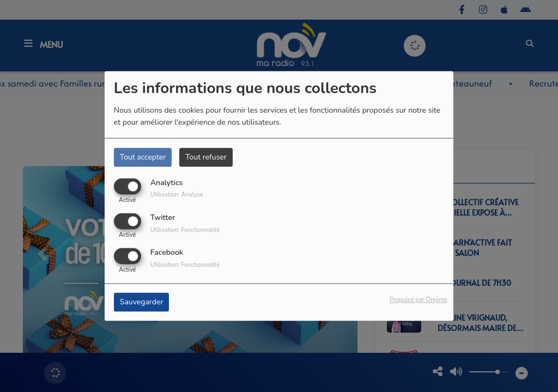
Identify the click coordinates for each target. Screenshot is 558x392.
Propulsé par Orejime (418, 300)
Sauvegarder (142, 302)
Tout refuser (206, 157)
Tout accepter (143, 157)
